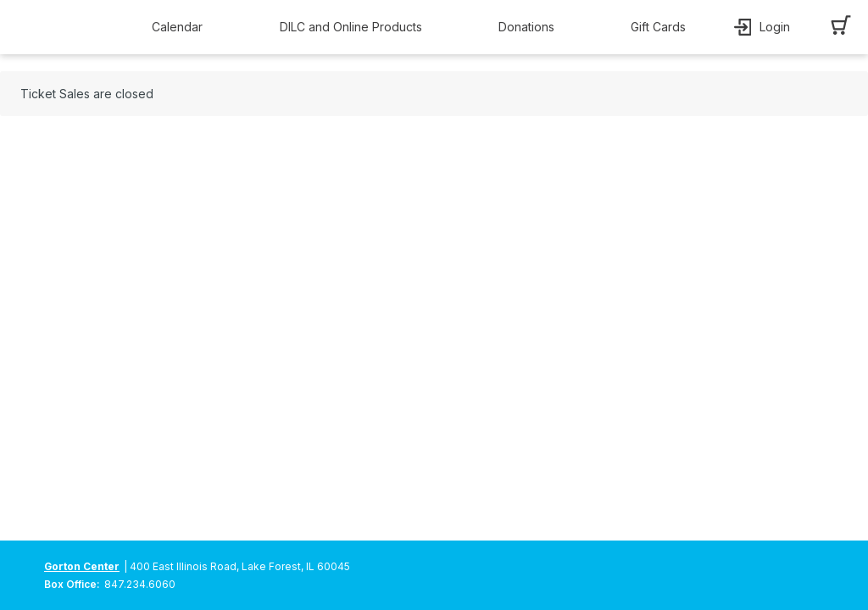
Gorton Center (82, 566)
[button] (181, 27)
